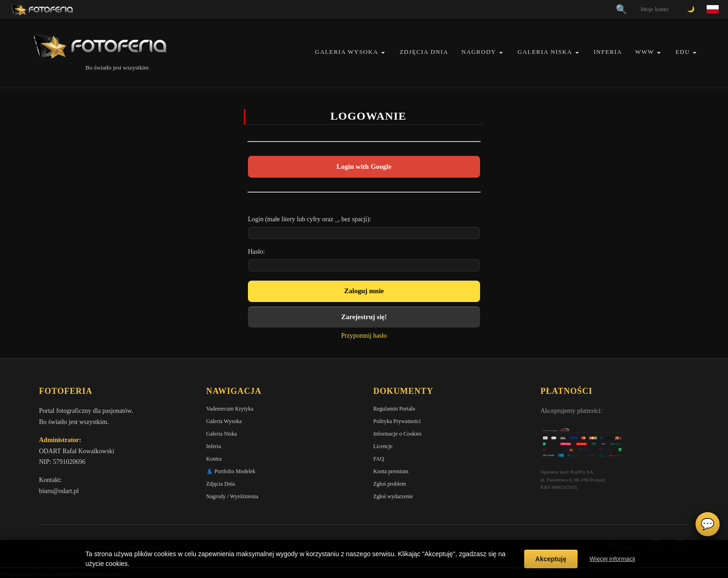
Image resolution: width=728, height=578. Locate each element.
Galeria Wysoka (346, 52)
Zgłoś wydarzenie (393, 496)
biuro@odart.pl (59, 491)
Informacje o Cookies (397, 434)
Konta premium (391, 471)
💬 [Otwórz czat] (708, 524)
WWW (645, 52)
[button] (383, 53)
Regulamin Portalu (394, 409)
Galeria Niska (545, 52)
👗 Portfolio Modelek (231, 471)
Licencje (383, 446)
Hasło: (257, 252)
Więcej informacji (612, 559)
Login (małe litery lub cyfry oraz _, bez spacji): (310, 219)
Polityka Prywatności (397, 421)
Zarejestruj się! (364, 317)
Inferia (608, 52)
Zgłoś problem (390, 484)
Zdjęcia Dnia (424, 52)
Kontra (214, 459)
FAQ (379, 459)
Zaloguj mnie (364, 291)
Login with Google (364, 167)
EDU (683, 52)
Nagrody (479, 52)
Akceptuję (551, 559)
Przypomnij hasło (364, 336)
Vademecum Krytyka (230, 409)
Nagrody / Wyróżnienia (232, 496)
